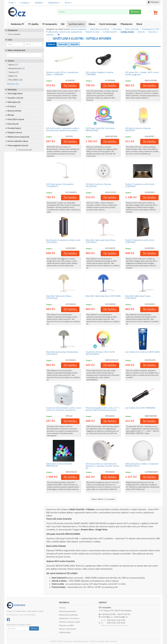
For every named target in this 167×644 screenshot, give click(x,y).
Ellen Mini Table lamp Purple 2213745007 (138, 297)
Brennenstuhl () (15, 69)
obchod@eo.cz (107, 617)
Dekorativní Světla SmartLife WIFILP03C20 (59, 465)
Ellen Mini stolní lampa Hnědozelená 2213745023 (62, 353)
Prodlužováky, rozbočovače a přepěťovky (64, 32)
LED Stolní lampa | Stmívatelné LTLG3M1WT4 (60, 185)
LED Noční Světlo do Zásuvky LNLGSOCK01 (98, 185)
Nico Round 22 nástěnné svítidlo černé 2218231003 (63, 241)
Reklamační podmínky (68, 615)
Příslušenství (126, 24)
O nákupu (25, 3)
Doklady (39, 3)
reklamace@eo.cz (121, 617)
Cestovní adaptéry (79, 29)
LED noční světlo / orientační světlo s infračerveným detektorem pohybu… (63, 129)
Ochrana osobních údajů (69, 622)
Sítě (63, 24)
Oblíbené (51, 44)
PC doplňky (33, 24)
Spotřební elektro (76, 24)
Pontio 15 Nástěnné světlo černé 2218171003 (140, 241)
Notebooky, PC (18, 24)
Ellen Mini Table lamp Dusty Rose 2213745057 (100, 241)
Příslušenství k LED (151, 29)
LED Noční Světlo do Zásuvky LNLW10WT (138, 129)
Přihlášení (153, 2)
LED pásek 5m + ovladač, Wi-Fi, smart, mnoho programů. (142, 73)
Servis (68, 3)
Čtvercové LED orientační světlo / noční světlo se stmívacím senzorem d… (64, 409)
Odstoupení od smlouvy (69, 618)
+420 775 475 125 (124, 614)
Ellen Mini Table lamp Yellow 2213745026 (59, 297)
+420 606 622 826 (108, 614)
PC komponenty (50, 24)
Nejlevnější (63, 44)
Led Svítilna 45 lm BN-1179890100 (140, 408)
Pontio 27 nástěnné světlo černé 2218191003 (140, 185)
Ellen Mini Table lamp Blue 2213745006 (103, 296)
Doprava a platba (67, 625)
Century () (13, 72)
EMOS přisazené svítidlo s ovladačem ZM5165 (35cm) (142, 465)
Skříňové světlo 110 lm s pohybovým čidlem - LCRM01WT (62, 73)
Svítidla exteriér (110, 32)
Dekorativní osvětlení (100, 29)
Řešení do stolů (93, 32)
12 (23, 69)
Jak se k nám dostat (68, 629)
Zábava (92, 24)
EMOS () (12, 76)
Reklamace (54, 3)
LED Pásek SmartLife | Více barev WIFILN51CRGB (100, 129)
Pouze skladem (15, 34)
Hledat (135, 12)
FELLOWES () (14, 80)
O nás (12, 3)
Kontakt (114, 641)
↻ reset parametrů (24, 150)
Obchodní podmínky (68, 611)
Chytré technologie (108, 24)
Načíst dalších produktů (103, 499)
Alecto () (12, 65)
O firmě (62, 608)
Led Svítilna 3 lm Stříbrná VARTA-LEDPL (143, 352)
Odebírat (34, 628)
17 (16, 65)
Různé (139, 24)
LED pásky (117, 29)
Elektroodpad (65, 632)
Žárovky (141, 32)
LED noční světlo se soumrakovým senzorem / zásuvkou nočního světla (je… (102, 466)
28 (21, 80)
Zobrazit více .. (13, 84)
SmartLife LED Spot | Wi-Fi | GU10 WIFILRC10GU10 (100, 353)
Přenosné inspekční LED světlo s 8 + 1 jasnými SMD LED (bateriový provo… (102, 409)
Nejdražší (75, 44)
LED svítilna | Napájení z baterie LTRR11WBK (99, 73)
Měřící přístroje (132, 29)
